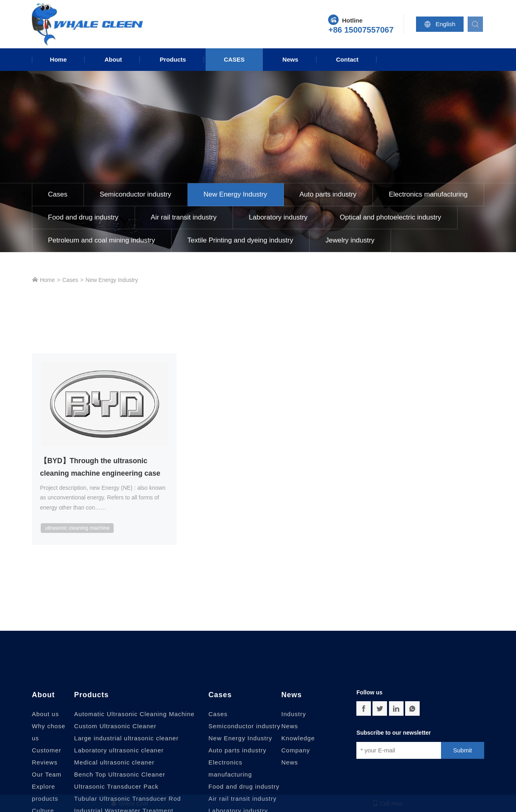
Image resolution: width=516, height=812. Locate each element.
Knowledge (298, 738)
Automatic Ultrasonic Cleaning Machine (134, 714)
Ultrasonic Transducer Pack (116, 787)
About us (45, 714)
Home (58, 59)
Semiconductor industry (135, 194)
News (290, 59)
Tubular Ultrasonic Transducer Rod (128, 799)
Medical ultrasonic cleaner (114, 763)
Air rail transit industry (184, 217)
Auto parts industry (328, 194)
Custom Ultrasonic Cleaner (115, 726)
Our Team (47, 775)
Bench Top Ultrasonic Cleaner (120, 775)
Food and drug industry (83, 217)
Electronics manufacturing (428, 194)
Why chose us (49, 732)
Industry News (294, 720)
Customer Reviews (47, 757)
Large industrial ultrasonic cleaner (126, 738)
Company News (296, 757)
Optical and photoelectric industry (390, 217)
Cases (234, 59)
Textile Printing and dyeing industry (240, 240)
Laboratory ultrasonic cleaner (119, 751)
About (113, 59)
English (441, 24)
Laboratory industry (278, 217)
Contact (347, 59)
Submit (463, 751)
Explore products (45, 793)
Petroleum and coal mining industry (102, 240)
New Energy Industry (235, 194)
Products (173, 59)
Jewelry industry (350, 240)
